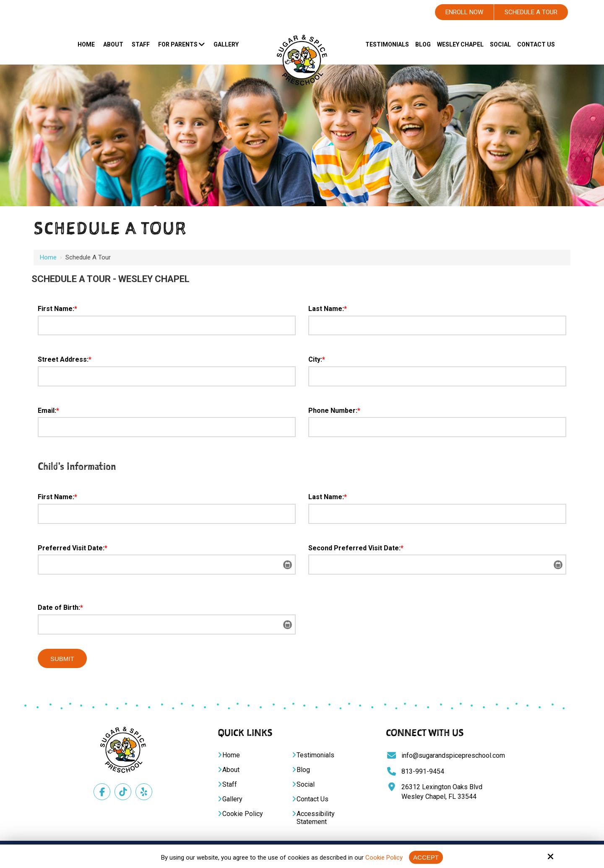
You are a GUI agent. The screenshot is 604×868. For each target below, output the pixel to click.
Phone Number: (334, 411)
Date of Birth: (60, 608)
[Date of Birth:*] (167, 624)
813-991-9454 (423, 771)
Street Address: (65, 359)
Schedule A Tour (531, 12)
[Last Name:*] (437, 326)
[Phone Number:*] (437, 427)
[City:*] (437, 376)
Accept (426, 857)
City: (317, 359)
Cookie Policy (384, 858)
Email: (48, 411)
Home (48, 257)
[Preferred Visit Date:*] (167, 565)
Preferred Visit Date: (73, 548)
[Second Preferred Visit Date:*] (437, 565)
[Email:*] (167, 427)
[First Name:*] (167, 326)
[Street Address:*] (167, 376)
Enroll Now (464, 12)
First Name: (57, 309)
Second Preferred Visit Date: (356, 548)
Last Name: (328, 309)
